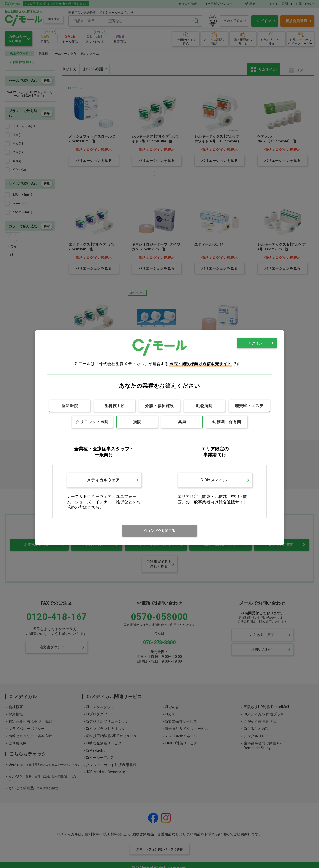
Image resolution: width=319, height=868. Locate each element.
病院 (137, 422)
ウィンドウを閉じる (159, 531)
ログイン (255, 343)
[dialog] (159, 438)
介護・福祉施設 (159, 406)
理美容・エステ (249, 406)
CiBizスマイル (214, 480)
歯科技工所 (115, 406)
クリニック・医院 (92, 422)
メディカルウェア (103, 480)
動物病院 (204, 406)
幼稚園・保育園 (227, 422)
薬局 (182, 422)
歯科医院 (70, 406)
